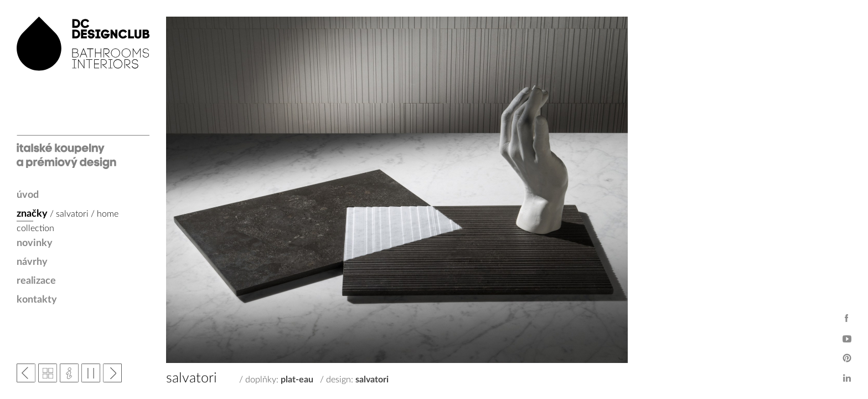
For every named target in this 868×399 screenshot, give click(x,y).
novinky (35, 243)
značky (32, 214)
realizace (36, 281)
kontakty (37, 300)
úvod (28, 195)
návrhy (32, 262)
